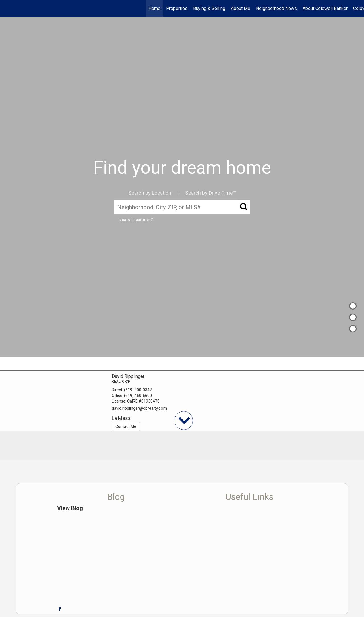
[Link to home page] (7, 9)
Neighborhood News (276, 8)
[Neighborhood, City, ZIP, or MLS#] (182, 207)
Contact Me (126, 426)
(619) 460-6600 (138, 396)
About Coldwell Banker (325, 8)
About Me (241, 8)
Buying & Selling (209, 8)
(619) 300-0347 (138, 390)
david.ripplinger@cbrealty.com (139, 408)
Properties (177, 8)
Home (154, 8)
